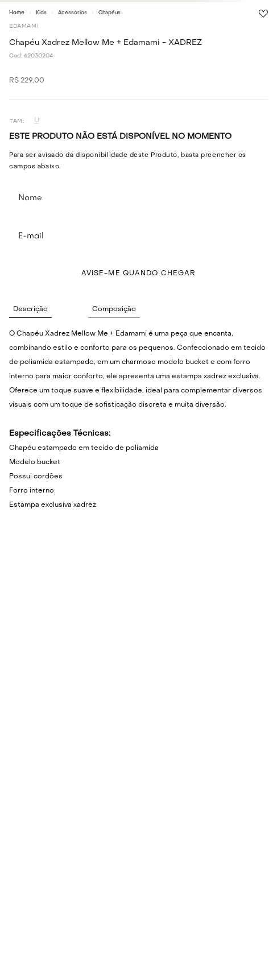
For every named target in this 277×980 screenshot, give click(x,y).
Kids (41, 13)
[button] (36, 121)
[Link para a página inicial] (17, 13)
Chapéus (109, 13)
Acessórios (73, 13)
